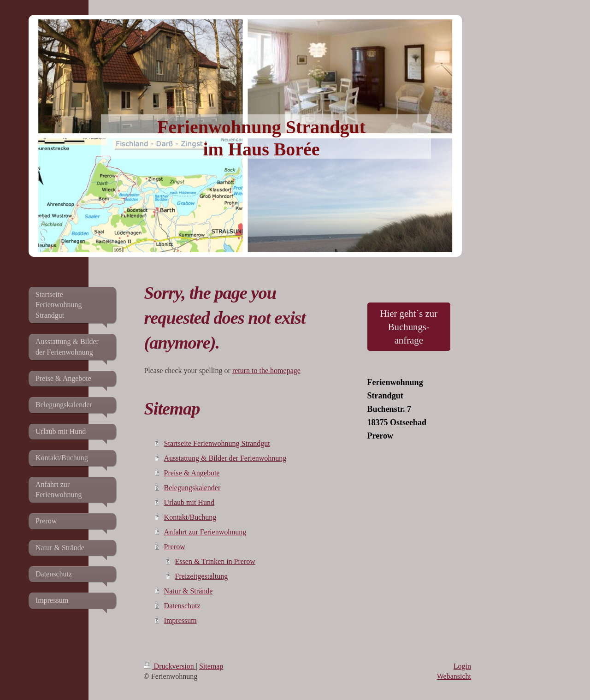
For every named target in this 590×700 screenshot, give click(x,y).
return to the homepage (266, 371)
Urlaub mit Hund (189, 502)
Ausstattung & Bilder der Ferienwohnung (225, 458)
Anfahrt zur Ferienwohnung (205, 532)
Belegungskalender (192, 488)
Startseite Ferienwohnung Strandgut (217, 443)
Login (462, 666)
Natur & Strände (189, 591)
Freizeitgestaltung (202, 576)
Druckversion (170, 666)
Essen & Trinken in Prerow (215, 561)
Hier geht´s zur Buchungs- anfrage (409, 327)
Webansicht (454, 676)
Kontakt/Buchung (190, 517)
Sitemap (211, 666)
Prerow (175, 547)
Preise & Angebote (192, 473)
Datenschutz (182, 606)
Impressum (180, 620)
